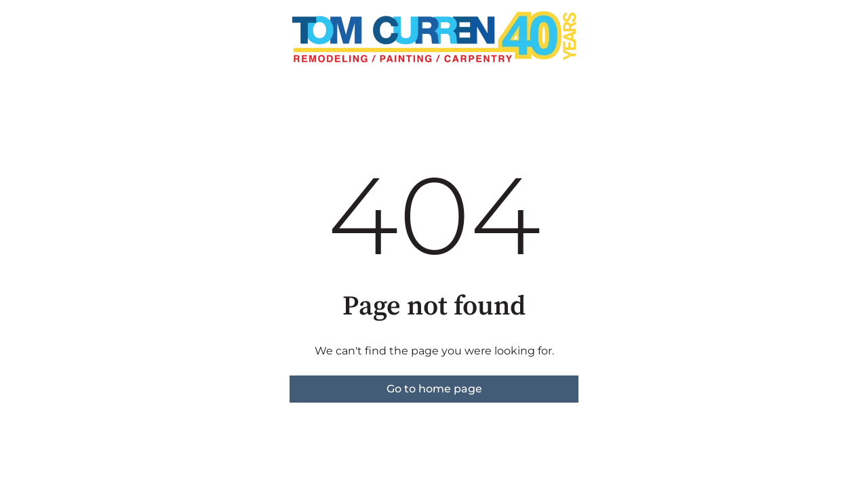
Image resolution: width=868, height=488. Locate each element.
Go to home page (434, 389)
